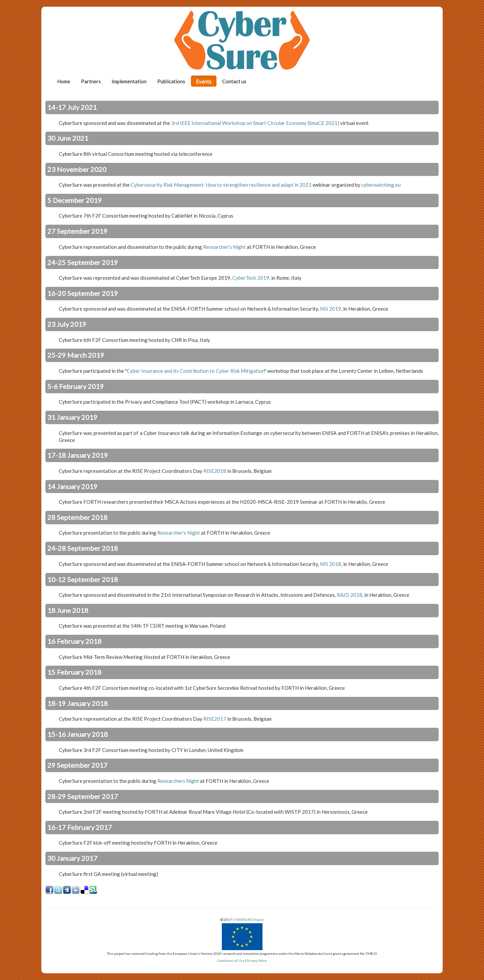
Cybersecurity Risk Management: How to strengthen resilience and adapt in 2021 (221, 185)
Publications (171, 81)
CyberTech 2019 (251, 278)
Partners (91, 81)
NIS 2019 (331, 309)
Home (64, 81)
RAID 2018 (350, 595)
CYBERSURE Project (248, 920)
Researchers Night (178, 781)
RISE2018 (215, 471)
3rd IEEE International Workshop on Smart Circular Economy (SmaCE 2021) (255, 123)
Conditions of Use (231, 961)
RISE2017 (215, 719)
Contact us (234, 81)
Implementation (129, 81)
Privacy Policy (257, 961)
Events (204, 81)
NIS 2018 (331, 564)
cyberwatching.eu (381, 185)
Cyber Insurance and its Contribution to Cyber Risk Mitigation (196, 371)
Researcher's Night (224, 247)
